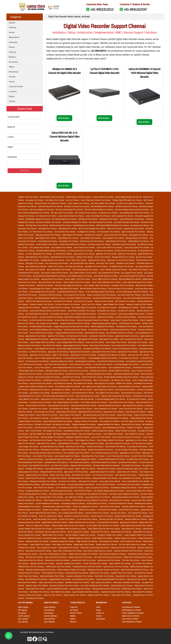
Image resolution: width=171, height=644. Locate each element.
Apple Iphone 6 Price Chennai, (58, 352)
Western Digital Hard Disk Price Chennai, (43, 513)
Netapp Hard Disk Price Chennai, (52, 472)
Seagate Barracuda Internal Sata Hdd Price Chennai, (72, 326)
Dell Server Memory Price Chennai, (103, 206)
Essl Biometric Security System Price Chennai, (51, 532)
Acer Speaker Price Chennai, (60, 314)
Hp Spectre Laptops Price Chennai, (62, 361)
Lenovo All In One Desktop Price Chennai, (111, 361)
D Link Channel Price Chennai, (79, 462)
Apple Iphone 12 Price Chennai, (131, 453)
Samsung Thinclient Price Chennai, (42, 563)
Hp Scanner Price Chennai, (63, 254)
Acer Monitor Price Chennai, (63, 301)
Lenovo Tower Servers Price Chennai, (110, 248)
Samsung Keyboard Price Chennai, (110, 405)
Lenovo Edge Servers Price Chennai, (98, 497)
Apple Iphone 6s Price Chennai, (80, 352)
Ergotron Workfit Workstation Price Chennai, (114, 418)
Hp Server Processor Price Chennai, (68, 304)
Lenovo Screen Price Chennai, (100, 345)
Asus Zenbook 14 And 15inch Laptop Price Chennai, (100, 387)
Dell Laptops (23, 610)
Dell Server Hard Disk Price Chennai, (51, 206)
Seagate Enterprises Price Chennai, (84, 424)
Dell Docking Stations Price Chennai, (54, 484)
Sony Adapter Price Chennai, (69, 241)
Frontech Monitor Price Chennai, (53, 573)
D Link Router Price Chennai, (129, 358)
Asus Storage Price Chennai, (110, 421)
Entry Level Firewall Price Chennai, (90, 434)
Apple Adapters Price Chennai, (46, 238)
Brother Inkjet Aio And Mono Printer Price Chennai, (121, 377)
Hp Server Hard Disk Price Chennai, (51, 317)
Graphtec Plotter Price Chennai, (122, 573)
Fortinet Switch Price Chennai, (69, 548)
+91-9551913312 (102, 9)
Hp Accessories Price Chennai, (65, 232)
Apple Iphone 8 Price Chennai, (67, 412)
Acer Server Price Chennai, (84, 301)
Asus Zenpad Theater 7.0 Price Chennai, (84, 273)
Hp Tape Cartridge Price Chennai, (127, 450)
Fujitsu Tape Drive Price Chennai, (56, 557)
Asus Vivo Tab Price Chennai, (83, 390)
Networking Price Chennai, (144, 503)
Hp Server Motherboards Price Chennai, (112, 459)
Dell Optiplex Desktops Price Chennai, (127, 222)
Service (12, 82)
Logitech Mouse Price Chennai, (127, 472)
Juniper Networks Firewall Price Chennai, (138, 535)
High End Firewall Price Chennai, (41, 434)
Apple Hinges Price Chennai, (109, 339)
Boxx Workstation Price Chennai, (37, 579)
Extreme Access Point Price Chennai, (57, 560)
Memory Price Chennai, (26, 503)
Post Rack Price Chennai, (127, 311)
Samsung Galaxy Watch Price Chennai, (66, 289)
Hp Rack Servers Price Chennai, (126, 251)
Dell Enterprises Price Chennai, (82, 409)
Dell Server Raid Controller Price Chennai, (99, 210)
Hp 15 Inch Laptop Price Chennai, (133, 421)
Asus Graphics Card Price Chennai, (108, 393)
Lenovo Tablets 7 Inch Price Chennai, (78, 279)
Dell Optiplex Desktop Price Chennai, (65, 219)
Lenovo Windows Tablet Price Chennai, (97, 285)
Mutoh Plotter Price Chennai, (29, 576)
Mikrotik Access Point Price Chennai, (32, 567)
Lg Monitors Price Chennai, (71, 377)
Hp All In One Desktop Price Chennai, (125, 349)
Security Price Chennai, (119, 513)
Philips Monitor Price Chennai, (29, 260)
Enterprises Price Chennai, (39, 409)
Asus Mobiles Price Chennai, (61, 390)
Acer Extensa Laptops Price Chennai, (62, 494)
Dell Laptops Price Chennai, (55, 200)
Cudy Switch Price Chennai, (35, 598)
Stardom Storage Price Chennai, (103, 431)
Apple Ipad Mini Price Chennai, (69, 443)
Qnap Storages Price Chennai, (136, 412)
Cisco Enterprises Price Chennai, (75, 295)
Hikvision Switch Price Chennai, (136, 519)
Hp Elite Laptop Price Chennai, (97, 503)
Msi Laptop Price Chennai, (62, 424)
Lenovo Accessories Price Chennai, (116, 235)
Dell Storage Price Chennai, (53, 431)
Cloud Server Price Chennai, (64, 440)
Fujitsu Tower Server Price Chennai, (51, 582)
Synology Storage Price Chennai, (93, 443)
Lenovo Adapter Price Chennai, (113, 238)
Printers (12, 47)
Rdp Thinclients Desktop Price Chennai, (120, 333)
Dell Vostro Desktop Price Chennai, (101, 222)
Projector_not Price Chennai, (104, 301)
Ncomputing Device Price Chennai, (93, 456)
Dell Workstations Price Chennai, (84, 225)
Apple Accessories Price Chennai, (134, 232)
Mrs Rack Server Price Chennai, (77, 336)
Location (11, 137)
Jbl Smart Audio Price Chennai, (130, 323)
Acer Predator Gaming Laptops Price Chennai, (109, 491)
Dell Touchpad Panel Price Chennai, (83, 263)
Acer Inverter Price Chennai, (108, 314)
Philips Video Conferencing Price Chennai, (95, 548)
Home (98, 607)
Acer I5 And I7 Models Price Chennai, (79, 298)
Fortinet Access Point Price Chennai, (59, 567)
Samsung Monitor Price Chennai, (124, 257)
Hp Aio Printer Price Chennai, (101, 437)
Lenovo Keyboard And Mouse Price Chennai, (68, 368)
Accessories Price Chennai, (140, 225)
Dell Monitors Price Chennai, (109, 219)
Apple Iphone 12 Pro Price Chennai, (76, 472)
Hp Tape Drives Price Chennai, (54, 374)
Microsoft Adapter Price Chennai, (130, 279)
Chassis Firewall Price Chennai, (126, 431)
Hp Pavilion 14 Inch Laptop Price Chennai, (112, 355)
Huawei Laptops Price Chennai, (122, 586)
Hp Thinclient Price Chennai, (137, 399)
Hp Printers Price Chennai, (75, 266)
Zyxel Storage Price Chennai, (109, 541)
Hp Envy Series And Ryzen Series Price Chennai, (46, 453)
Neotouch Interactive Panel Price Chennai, (65, 586)
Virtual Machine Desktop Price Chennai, (77, 431)
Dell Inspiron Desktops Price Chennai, (49, 222)
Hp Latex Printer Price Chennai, (142, 456)
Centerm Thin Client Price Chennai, (96, 563)
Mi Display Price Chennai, (35, 469)
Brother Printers (76, 613)
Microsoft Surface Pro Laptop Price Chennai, (51, 203)
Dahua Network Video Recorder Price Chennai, (104, 529)
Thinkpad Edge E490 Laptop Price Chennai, (127, 200)
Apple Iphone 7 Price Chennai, (128, 352)
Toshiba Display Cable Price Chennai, (31, 371)
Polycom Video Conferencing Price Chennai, (117, 396)
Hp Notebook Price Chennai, (128, 462)
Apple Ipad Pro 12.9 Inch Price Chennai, (121, 260)
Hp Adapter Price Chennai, (87, 232)
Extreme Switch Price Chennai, (107, 544)
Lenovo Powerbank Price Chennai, (120, 368)
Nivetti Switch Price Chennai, (61, 592)
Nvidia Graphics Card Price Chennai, (52, 197)
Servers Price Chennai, (103, 257)
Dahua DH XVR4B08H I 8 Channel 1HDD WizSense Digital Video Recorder (144, 73)
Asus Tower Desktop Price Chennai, (59, 270)
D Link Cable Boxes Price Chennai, (31, 364)
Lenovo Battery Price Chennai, (91, 238)
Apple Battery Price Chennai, (68, 238)
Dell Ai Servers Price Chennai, (120, 500)
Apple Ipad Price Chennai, (97, 260)
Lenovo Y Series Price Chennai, (142, 371)
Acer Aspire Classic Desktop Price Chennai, (124, 494)
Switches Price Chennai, (87, 510)
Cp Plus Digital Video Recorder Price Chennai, (103, 526)
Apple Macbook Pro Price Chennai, (63, 257)
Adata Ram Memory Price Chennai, (46, 519)
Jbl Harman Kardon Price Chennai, (41, 326)
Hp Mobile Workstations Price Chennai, (99, 374)
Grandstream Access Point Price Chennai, (88, 567)
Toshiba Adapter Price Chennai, (139, 241)
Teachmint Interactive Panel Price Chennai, (116, 592)
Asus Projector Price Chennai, (126, 390)
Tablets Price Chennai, (115, 229)
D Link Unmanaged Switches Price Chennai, (103, 358)
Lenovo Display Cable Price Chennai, (43, 342)
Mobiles (73, 616)
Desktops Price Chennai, (85, 257)
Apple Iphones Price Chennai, (134, 229)
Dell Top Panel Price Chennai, (142, 443)
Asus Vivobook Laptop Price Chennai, (68, 387)
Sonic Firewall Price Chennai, (135, 434)
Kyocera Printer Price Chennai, (142, 500)
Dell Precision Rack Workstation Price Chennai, (59, 396)
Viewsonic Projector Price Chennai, (86, 421)
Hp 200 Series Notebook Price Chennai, (73, 244)
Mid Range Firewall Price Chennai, (65, 434)
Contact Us (100, 613)
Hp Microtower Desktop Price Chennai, (104, 462)
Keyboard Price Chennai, (106, 317)
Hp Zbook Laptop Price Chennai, (62, 491)
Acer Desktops (49, 622)
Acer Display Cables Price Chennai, (84, 308)
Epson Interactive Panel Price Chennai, (86, 592)
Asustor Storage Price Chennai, (30, 535)
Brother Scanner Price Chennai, (82, 380)
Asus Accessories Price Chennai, (41, 383)
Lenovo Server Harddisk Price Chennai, (132, 314)
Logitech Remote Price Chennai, (37, 475)
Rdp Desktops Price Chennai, (95, 333)
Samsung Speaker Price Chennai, (52, 437)
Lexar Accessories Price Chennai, (76, 330)
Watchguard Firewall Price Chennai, (78, 437)
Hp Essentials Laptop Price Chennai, (73, 503)
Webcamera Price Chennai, (107, 469)
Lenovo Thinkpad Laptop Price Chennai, (114, 270)
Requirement (12, 157)
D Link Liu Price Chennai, (43, 368)
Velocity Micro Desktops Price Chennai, (127, 582)
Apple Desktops (50, 607)
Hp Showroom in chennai (131, 607)
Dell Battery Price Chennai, (68, 229)
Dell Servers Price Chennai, (88, 481)
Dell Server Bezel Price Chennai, (127, 206)
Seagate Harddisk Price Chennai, (109, 424)
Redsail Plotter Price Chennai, (132, 589)
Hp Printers (74, 610)
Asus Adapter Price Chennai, (83, 383)
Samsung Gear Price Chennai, (40, 390)
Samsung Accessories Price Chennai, (48, 235)
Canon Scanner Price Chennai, (36, 405)
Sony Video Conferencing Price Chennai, (95, 586)
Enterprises (13, 42)
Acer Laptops (23, 622)
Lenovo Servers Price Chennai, (85, 248)
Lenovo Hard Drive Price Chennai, (96, 368)
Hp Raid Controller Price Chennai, (42, 320)
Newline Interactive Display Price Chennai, (84, 554)
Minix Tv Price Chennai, (102, 380)
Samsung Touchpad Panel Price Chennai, (56, 308)
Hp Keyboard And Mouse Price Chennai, (71, 292)
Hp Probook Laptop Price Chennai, (99, 244)
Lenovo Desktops (50, 616)
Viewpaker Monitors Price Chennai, (53, 260)
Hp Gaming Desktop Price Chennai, (38, 491)
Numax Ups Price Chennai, (53, 595)
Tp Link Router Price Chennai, (87, 519)
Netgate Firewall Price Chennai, (99, 595)
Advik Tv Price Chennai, (34, 431)
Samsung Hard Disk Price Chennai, (112, 519)
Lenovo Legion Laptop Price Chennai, (67, 456)
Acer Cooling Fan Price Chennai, (47, 323)
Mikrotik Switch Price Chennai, (53, 535)
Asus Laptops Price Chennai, (36, 270)
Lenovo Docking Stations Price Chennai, (81, 484)
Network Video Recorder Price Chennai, (82, 522)
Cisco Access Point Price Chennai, (50, 295)
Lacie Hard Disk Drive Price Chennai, (85, 418)
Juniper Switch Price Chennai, (41, 544)
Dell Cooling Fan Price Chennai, (86, 213)
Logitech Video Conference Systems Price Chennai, (36, 387)
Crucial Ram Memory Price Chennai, (48, 503)
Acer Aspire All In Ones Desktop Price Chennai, (92, 494)
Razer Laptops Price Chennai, (101, 582)
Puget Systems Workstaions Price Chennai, (111, 579)
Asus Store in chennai (130, 619)
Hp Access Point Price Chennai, (139, 355)
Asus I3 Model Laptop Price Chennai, (80, 276)
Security (12, 77)
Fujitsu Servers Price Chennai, (137, 579)
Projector (13, 52)
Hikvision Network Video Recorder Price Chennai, (36, 529)
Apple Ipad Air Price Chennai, (47, 443)
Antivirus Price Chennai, (70, 510)
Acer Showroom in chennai (132, 622)
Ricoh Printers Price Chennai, (44, 488)
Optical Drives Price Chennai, (131, 424)
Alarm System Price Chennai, (132, 529)
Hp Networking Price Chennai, (129, 308)
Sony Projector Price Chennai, (69, 428)
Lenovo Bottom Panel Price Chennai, (124, 345)
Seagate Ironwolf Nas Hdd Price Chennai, (70, 333)
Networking (13, 72)
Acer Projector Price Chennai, (126, 301)
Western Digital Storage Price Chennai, (129, 197)
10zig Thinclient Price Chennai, (120, 563)
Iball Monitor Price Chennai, (105, 576)
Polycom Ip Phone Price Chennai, (30, 595)
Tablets (12, 67)
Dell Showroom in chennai (131, 610)
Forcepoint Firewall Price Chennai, (55, 538)
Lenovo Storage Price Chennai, (45, 412)
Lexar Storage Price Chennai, (29, 447)
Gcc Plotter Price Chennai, (143, 573)
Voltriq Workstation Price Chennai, (77, 573)
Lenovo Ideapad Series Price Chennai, (43, 292)
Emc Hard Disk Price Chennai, (40, 466)
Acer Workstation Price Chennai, (130, 478)
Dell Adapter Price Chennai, (48, 229)
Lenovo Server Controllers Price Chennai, (82, 311)
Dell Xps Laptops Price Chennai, (123, 216)
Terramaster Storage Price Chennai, (63, 541)
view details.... (64, 118)
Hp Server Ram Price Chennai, (65, 320)
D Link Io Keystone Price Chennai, (81, 364)
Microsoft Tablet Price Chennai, (119, 371)
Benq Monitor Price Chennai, (143, 396)
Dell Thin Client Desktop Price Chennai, (92, 229)
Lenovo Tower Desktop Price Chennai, (71, 216)
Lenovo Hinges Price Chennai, (117, 342)
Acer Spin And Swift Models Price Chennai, (107, 298)
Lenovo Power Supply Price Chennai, (69, 349)
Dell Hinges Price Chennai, (35, 263)
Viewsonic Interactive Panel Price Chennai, (129, 551)
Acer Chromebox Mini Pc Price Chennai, (50, 497)
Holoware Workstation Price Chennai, (105, 478)
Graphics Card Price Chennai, (29, 197)
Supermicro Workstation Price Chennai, (80, 576)
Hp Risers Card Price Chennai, (126, 317)
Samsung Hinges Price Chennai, (59, 405)
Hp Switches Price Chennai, (109, 213)
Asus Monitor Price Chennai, (75, 374)
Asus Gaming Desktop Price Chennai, (86, 270)
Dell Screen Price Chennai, (106, 263)
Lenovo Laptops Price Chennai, (79, 203)
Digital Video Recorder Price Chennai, (55, 522)
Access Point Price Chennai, (106, 484)
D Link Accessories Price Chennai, (75, 358)
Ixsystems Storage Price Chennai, (37, 541)
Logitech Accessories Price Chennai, (103, 472)
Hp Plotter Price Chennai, (38, 352)
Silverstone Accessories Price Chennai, (44, 481)
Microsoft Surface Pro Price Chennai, (121, 289)
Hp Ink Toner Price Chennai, (92, 304)
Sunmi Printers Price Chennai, (129, 510)
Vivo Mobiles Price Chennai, (143, 383)
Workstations (14, 37)
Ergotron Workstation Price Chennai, (74, 450)
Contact (12, 102)
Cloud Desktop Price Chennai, (116, 447)
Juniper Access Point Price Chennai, (84, 560)
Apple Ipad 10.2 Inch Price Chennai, (31, 374)
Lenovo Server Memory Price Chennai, (123, 330)
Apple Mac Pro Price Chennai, (107, 254)
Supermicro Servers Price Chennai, (78, 582)
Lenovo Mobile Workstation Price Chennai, (59, 469)
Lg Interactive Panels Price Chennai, (102, 336)
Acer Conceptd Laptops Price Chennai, (139, 491)
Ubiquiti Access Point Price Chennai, (31, 560)
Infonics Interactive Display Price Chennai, (72, 570)
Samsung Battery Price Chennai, (137, 238)
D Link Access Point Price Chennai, (37, 361)
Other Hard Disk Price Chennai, (126, 475)
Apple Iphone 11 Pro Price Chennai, (53, 399)
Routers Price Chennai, (67, 519)
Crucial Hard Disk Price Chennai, (108, 522)
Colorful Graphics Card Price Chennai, (79, 197)
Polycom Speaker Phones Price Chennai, (57, 500)
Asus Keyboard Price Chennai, (40, 393)
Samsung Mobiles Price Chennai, (130, 387)
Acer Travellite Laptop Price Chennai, (71, 513)
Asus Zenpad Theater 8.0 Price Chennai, (55, 273)
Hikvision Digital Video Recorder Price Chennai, (69, 526)
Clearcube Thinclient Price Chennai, (69, 563)
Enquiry (12, 97)
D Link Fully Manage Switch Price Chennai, (101, 292)
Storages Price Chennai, (27, 285)
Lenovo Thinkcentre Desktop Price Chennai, (96, 200)
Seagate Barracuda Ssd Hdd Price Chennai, (75, 323)
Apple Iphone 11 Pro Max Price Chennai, (80, 399)
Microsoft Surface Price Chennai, (50, 282)
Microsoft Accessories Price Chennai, (48, 377)
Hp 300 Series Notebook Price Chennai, (127, 374)
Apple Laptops (23, 607)
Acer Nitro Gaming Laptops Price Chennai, (33, 494)
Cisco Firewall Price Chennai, (114, 434)
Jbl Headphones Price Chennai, (127, 326)
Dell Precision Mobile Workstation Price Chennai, (113, 225)
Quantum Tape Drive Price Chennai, (80, 557)
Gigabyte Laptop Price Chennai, (37, 586)
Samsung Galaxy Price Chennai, (40, 289)
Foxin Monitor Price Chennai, (40, 592)
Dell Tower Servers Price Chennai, (37, 225)
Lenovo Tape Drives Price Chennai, (131, 409)
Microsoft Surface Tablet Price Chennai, (94, 289)
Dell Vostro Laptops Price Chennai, (103, 203)
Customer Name (14, 117)
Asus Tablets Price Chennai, (139, 270)
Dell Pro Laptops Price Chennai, (79, 532)
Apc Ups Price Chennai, (144, 257)
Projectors (74, 607)
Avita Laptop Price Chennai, (57, 478)
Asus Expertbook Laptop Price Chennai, (59, 459)
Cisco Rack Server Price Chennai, (46, 428)
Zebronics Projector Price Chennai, (97, 513)
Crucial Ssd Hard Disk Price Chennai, (121, 503)
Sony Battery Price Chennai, (48, 241)
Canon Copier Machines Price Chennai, (136, 481)
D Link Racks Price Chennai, (103, 364)
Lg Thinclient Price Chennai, (143, 563)
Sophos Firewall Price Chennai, (58, 589)
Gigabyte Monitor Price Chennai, (60, 579)
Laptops (12, 23)
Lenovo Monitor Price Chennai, (29, 399)
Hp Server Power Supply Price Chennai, (107, 466)
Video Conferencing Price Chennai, (88, 396)
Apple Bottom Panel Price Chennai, (127, 336)
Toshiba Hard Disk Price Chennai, (141, 418)
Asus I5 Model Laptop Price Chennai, (106, 276)
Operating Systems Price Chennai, (134, 507)
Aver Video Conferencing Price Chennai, (54, 554)
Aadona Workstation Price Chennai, (53, 576)
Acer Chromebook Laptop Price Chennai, (105, 453)
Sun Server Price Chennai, (60, 466)
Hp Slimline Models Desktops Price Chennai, (51, 251)
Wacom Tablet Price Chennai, (86, 469)
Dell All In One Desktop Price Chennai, (39, 301)
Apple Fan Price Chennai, (57, 336)
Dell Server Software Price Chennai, (42, 210)
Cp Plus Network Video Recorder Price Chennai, (70, 529)
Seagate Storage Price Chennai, (126, 538)
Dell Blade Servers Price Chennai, (56, 462)
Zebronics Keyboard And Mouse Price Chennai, (93, 320)
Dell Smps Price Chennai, (99, 371)
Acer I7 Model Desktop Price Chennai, (67, 402)
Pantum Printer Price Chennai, (36, 478)
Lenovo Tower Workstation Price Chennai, (107, 282)
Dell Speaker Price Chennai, (107, 311)
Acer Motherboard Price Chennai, (37, 314)
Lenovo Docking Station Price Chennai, (71, 342)
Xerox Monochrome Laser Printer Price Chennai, (99, 415)
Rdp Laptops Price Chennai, (138, 342)
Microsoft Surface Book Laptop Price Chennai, (133, 469)
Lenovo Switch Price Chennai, (43, 456)
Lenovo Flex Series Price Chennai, (118, 456)
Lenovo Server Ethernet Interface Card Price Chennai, (48, 311)
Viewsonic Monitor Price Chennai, (30, 421)
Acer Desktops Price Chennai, (62, 248)
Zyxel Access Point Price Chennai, (109, 560)
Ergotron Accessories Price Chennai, (101, 450)
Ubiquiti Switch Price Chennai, (121, 532)
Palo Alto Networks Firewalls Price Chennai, (81, 535)
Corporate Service (16, 87)
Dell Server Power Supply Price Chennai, (70, 210)
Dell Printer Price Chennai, (83, 491)
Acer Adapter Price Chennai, (139, 235)
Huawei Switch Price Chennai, (84, 544)
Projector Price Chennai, (95, 447)
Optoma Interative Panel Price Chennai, (128, 516)
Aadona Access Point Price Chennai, (124, 548)
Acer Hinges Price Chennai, (107, 308)
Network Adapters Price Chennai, (30, 507)
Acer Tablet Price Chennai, (75, 497)
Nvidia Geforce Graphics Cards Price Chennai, (81, 317)
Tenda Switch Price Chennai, (121, 595)
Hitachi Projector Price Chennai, (70, 415)
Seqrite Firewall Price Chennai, (103, 538)
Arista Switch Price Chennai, (63, 544)
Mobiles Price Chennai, (124, 383)
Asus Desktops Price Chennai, (36, 266)
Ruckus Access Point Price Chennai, (116, 567)
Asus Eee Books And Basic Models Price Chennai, (50, 276)
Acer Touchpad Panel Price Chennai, (84, 314)
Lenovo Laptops (24, 616)
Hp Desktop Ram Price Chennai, (41, 402)
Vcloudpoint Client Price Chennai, (123, 285)
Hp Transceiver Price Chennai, (47, 216)
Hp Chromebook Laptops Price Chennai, (139, 361)
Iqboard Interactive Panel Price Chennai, (135, 570)
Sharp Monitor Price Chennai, (126, 576)
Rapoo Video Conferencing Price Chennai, (68, 551)
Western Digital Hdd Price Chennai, (103, 326)
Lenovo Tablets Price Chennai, (76, 260)
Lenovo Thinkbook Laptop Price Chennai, (70, 488)
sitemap (51, 632)
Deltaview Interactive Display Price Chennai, (41, 570)
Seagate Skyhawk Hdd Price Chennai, (105, 323)
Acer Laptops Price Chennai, (40, 248)
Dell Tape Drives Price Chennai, (62, 213)
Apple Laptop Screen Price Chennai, (76, 345)
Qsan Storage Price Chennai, (47, 548)
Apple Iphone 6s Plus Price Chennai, (104, 352)
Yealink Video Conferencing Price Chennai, (138, 557)
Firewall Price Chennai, (135, 428)
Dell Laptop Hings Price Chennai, (57, 263)
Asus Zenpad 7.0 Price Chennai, (132, 273)
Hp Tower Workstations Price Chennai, (39, 254)
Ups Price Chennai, (73, 200)
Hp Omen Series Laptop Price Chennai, (131, 203)
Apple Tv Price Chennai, (61, 355)
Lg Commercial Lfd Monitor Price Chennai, (97, 349)
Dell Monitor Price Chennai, (126, 263)
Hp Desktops (49, 613)
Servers (12, 33)
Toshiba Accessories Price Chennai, (92, 241)
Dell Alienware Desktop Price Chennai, (124, 488)
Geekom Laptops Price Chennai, (75, 595)
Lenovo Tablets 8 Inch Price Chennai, (105, 279)
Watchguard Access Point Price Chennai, (106, 589)
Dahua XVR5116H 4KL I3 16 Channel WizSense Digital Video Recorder (64, 137)
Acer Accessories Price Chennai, (109, 232)
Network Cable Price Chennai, (60, 475)
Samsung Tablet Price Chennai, (81, 466)
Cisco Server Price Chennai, (39, 418)
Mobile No (11, 127)
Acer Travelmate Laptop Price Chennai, (77, 453)
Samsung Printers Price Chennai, (53, 279)
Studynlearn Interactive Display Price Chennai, (104, 570)
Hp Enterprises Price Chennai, (60, 409)
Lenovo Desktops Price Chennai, (47, 244)
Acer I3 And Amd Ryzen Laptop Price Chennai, (50, 298)
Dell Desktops (49, 610)
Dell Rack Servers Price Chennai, (61, 225)
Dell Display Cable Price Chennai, (57, 371)
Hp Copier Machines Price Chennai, (53, 447)
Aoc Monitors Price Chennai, (121, 380)
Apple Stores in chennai (131, 616)
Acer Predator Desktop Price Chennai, (94, 402)
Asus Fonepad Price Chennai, (104, 390)
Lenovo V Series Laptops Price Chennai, (48, 358)
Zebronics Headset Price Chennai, (42, 304)
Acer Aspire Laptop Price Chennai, (85, 459)
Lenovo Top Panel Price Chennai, (131, 339)
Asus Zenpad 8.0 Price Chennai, (109, 273)
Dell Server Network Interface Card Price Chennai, (132, 210)
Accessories (13, 62)
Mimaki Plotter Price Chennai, (100, 573)
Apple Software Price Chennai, (114, 304)
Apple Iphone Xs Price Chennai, (137, 440)
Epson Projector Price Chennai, (47, 415)
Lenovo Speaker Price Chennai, (45, 349)
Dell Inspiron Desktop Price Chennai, (75, 222)
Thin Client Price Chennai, (131, 560)
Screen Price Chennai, (125, 415)
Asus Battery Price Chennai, (63, 383)
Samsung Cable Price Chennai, (29, 308)
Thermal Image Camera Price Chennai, (56, 380)
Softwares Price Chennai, (51, 510)
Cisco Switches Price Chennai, (61, 418)
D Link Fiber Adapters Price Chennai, (127, 364)
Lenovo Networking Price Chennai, (114, 428)
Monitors (12, 57)
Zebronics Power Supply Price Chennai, (69, 285)
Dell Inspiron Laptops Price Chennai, (118, 443)
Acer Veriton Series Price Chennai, (129, 295)
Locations (13, 92)
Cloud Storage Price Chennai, (85, 440)
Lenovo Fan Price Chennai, (95, 342)
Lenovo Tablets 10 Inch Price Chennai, (77, 282)
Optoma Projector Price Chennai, (102, 516)
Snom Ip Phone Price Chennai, (110, 507)
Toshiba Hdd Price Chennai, (100, 532)
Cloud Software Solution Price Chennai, (111, 440)
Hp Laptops (22, 613)
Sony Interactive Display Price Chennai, (113, 554)
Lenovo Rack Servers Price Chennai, (137, 248)
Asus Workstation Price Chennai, (84, 579)
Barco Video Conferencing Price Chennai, (98, 551)
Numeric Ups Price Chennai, (79, 371)
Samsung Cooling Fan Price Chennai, (139, 304)
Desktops (13, 28)
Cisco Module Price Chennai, (131, 466)
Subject (10, 147)
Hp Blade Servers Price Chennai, (138, 459)
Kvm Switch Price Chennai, (82, 475)
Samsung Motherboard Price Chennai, (84, 405)
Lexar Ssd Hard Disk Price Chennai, (42, 333)
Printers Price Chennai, (56, 266)
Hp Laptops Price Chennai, (35, 200)
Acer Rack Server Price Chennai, (41, 440)
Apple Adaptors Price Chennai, (73, 235)
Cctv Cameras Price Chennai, (138, 513)
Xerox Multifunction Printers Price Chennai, (135, 213)
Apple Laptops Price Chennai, (84, 254)
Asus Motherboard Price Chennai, (83, 393)
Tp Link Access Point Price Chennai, (129, 484)
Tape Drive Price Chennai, (34, 557)
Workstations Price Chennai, (51, 450)
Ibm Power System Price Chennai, (80, 478)
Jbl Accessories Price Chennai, (132, 393)
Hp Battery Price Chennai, (94, 235)
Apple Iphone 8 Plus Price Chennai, (90, 412)
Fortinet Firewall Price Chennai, (104, 197)
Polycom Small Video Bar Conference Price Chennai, (91, 500)
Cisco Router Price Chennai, (53, 345)
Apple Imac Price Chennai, (128, 254)
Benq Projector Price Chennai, (105, 383)
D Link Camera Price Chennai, (138, 447)
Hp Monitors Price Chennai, (104, 251)
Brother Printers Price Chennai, (92, 377)
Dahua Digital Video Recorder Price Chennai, (137, 526)
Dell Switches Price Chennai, (143, 368)
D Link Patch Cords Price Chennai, (56, 364)
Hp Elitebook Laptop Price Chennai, (125, 244)
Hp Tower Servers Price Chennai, (42, 232)
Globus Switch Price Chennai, (142, 592)
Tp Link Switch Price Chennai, (107, 510)
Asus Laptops (23, 619)
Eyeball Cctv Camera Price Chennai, (77, 516)
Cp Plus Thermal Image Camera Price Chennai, (133, 292)
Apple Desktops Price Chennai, (133, 405)
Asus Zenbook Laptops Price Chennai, (133, 276)
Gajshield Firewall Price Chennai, (79, 538)
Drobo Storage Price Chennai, (131, 541)
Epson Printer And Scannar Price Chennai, (127, 437)
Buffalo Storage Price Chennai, (87, 541)
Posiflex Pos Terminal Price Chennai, (31, 459)
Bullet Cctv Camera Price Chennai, (51, 516)
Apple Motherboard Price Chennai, (37, 339)
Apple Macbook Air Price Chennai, (38, 257)
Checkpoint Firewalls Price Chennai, (110, 535)
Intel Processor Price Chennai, (103, 475)
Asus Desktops (50, 619)
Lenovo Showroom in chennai (133, 613)
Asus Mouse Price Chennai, (61, 393)
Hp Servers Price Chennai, (68, 481)
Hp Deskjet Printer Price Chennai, (97, 266)
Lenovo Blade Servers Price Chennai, (122, 402)
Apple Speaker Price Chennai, (88, 339)
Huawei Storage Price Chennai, (80, 589)
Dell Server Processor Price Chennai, (77, 206)
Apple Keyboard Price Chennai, (36, 336)
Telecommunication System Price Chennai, (57, 507)
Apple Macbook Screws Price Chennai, (63, 339)
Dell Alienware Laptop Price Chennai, (38, 219)
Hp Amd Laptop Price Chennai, (85, 361)
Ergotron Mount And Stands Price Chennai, (58, 421)
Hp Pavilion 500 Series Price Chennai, (81, 251)
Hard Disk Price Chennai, (45, 285)
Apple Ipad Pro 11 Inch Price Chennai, (84, 355)
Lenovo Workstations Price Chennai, (132, 219)
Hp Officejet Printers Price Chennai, (122, 266)
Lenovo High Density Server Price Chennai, (137, 282)
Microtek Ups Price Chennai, (76, 447)
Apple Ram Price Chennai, (129, 522)
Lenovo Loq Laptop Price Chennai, (97, 488)
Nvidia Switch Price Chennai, (143, 532)
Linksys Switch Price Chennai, (36, 589)
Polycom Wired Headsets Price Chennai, (126, 497)
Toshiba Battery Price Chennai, (116, 241)
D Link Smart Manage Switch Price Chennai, (111, 399)
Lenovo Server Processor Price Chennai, (125, 320)
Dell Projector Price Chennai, (88, 219)
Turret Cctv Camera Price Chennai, (38, 526)
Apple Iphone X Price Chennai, (114, 412)
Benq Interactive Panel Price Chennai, (39, 551)
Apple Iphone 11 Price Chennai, (40, 355)
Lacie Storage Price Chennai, (99, 330)
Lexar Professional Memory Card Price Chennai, (46, 330)
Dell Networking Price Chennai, (91, 428)
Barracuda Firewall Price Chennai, (30, 538)
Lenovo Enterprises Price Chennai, (106, 409)
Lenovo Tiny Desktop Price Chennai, (98, 216)
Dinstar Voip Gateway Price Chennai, (86, 507)
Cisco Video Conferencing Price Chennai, (108, 557)
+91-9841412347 (135, 9)
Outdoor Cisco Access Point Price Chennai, (102, 295)
